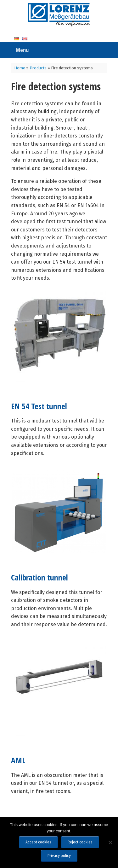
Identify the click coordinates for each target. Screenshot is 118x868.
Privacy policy (59, 856)
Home (20, 68)
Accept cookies (38, 842)
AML (18, 760)
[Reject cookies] (110, 842)
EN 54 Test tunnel (39, 406)
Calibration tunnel (39, 577)
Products (38, 68)
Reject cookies (80, 842)
